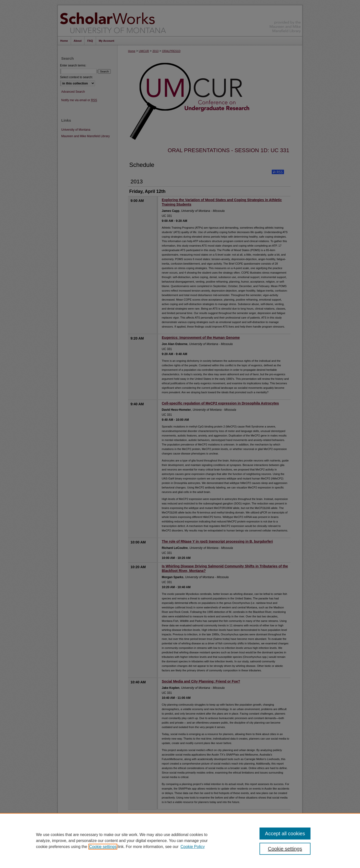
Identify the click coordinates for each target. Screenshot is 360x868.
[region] (180, 841)
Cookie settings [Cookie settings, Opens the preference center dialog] (285, 849)
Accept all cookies (285, 834)
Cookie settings (103, 847)
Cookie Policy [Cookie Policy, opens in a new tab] (193, 847)
